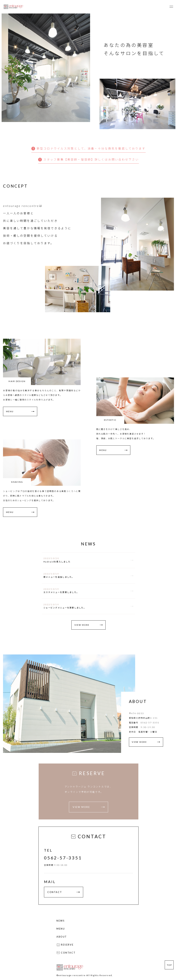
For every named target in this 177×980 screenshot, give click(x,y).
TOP (169, 965)
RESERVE (65, 945)
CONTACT (64, 892)
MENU (10, 411)
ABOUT (62, 937)
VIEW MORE (82, 625)
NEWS (61, 921)
